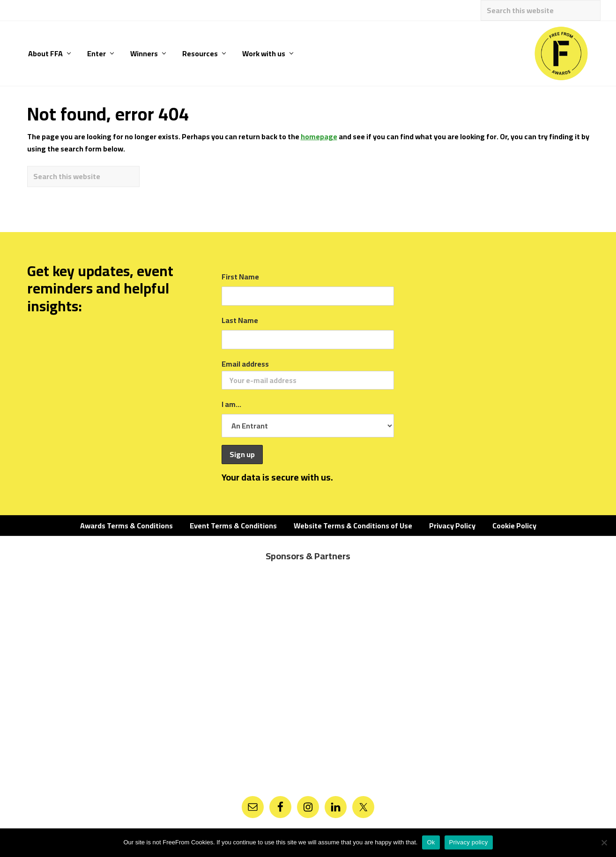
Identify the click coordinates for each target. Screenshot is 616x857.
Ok (431, 842)
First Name (240, 277)
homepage (319, 136)
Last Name (240, 320)
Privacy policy (469, 842)
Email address (308, 373)
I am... (231, 404)
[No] (604, 842)
